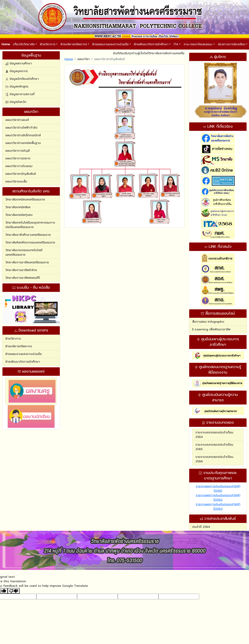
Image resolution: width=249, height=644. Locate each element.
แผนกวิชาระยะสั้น (16, 182)
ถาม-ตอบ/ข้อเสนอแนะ (198, 44)
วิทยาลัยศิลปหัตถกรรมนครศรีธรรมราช (30, 243)
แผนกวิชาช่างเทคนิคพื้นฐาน (23, 143)
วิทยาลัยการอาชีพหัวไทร (21, 270)
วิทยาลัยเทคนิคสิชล (18, 207)
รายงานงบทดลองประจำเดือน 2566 (214, 459)
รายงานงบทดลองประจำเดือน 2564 (214, 435)
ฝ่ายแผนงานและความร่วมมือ (110, 44)
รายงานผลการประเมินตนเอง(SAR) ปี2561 (218, 489)
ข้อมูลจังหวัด (16, 102)
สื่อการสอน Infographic (208, 322)
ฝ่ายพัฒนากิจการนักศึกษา (151, 44)
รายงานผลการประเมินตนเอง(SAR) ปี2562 (218, 498)
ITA (176, 44)
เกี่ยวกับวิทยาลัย (24, 44)
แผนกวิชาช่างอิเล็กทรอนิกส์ (23, 135)
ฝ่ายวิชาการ (48, 44)
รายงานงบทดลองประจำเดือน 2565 (214, 447)
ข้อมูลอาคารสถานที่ (20, 94)
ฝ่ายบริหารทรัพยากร (74, 44)
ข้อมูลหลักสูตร (17, 87)
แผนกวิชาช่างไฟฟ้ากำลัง (21, 128)
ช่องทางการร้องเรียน (232, 44)
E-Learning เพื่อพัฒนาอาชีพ (211, 329)
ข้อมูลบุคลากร (17, 71)
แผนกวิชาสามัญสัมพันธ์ (21, 174)
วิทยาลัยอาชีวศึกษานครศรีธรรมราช (28, 235)
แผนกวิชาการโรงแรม (19, 166)
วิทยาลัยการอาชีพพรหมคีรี (23, 278)
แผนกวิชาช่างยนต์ (17, 120)
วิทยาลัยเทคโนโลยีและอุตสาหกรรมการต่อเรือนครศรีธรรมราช (30, 225)
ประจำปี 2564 (201, 527)
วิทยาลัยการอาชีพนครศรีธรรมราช (27, 262)
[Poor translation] (14, 591)
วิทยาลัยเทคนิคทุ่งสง (19, 215)
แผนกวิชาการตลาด (18, 158)
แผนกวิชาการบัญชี (18, 151)
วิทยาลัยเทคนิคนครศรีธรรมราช (25, 200)
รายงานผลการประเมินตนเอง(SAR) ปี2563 (218, 507)
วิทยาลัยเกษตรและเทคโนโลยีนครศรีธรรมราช (24, 252)
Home (69, 59)
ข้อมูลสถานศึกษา (19, 63)
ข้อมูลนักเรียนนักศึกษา (22, 79)
